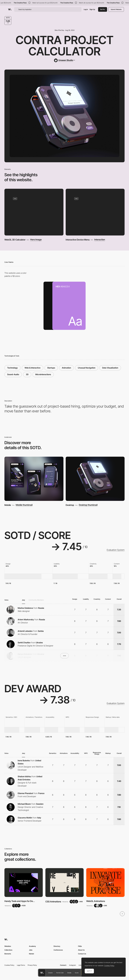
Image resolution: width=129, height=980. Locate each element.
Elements (8, 954)
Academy (32, 946)
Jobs (31, 950)
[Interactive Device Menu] (95, 212)
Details (69, 973)
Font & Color (60, 973)
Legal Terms (21, 965)
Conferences (58, 950)
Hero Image (36, 240)
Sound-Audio (13, 374)
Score (77, 973)
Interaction (100, 240)
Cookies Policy (9, 965)
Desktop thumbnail (88, 505)
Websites (8, 946)
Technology (12, 368)
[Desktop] (95, 479)
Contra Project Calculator (64, 46)
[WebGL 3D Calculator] (34, 212)
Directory (57, 946)
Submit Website (116, 9)
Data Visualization (110, 368)
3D (27, 374)
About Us (81, 950)
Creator (50, 973)
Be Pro (103, 9)
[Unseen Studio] (64, 60)
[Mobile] (34, 479)
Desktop (70, 505)
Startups (51, 368)
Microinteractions (43, 374)
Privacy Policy (32, 965)
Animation (66, 368)
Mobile (8, 505)
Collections (8, 950)
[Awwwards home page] (42, 973)
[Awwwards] (10, 9)
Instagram (73, 965)
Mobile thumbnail (24, 505)
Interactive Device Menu (78, 240)
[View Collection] (24, 882)
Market (32, 954)
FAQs (80, 946)
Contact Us (82, 954)
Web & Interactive (32, 368)
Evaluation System (116, 550)
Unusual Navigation (87, 368)
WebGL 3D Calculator (15, 240)
